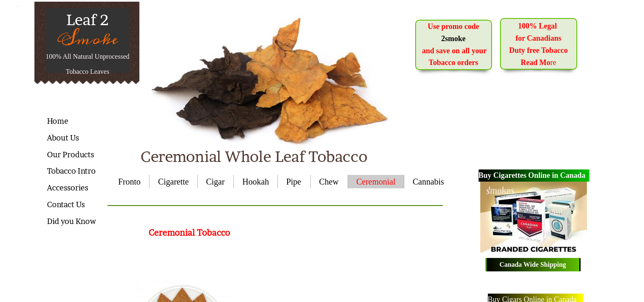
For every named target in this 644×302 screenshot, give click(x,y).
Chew (329, 182)
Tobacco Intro (71, 171)
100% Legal (538, 26)
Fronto (130, 182)
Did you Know (71, 221)
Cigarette (173, 182)
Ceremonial (376, 182)
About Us (63, 138)
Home (58, 121)
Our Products (71, 155)
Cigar (215, 182)
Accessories (68, 188)
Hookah (255, 182)
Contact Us (66, 204)
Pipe (294, 182)
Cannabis (428, 182)
